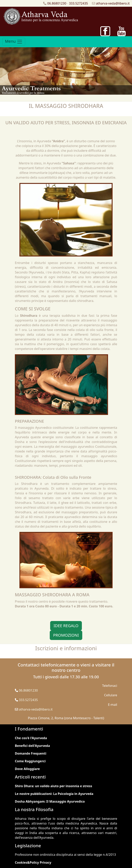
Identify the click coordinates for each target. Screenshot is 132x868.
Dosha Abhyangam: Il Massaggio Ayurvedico (50, 801)
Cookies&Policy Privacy (33, 862)
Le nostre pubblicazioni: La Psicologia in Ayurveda (54, 794)
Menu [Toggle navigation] (14, 42)
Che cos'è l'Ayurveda (31, 738)
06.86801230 (57, 3)
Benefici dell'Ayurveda (32, 746)
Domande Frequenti (31, 753)
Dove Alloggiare (27, 769)
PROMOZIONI (66, 635)
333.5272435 (78, 3)
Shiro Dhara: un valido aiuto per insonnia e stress (54, 786)
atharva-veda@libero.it (113, 3)
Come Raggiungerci (30, 761)
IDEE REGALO (66, 626)
